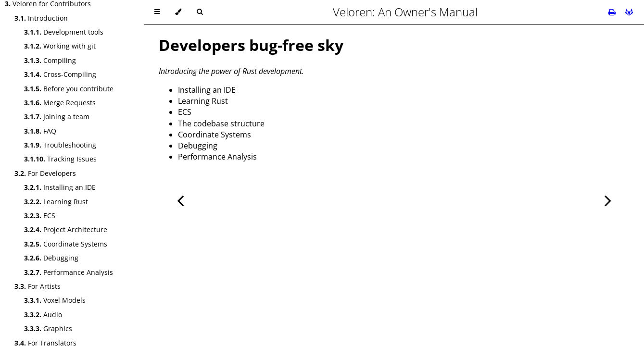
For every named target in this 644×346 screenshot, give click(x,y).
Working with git (60, 46)
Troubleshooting (60, 145)
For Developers (45, 173)
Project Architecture (66, 229)
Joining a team (57, 117)
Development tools (64, 32)
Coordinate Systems (66, 244)
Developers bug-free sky (251, 45)
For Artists (38, 286)
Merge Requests (60, 103)
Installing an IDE (60, 187)
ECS (40, 216)
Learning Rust (56, 202)
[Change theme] (178, 12)
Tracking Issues (60, 159)
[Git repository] (629, 12)
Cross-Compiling (60, 74)
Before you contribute (69, 89)
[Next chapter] (608, 200)
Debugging (51, 258)
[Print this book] (613, 12)
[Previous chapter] (180, 200)
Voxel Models (55, 300)
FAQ (40, 131)
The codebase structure (221, 124)
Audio (43, 315)
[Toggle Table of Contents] (157, 12)
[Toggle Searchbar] (200, 12)
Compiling (50, 60)
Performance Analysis (69, 272)
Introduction (41, 18)
